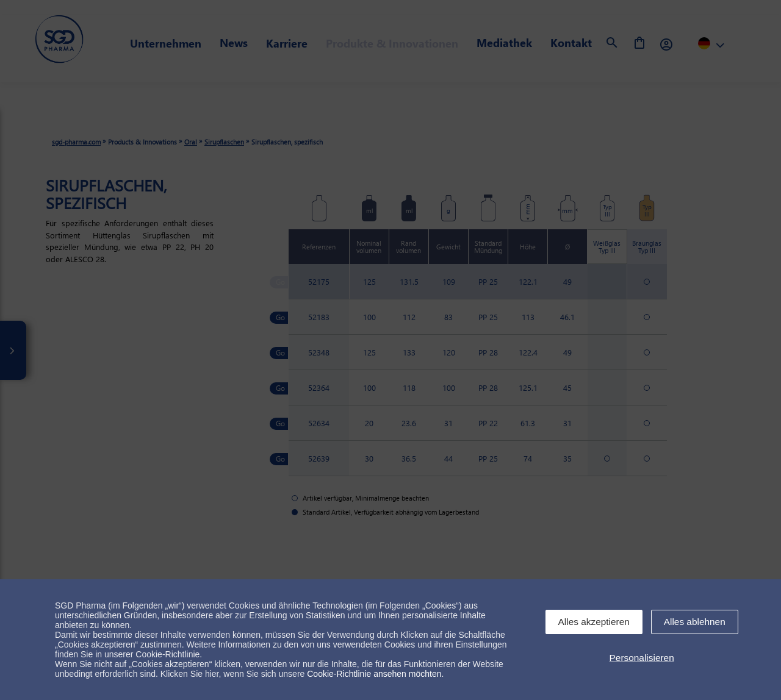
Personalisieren (642, 658)
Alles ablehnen (695, 622)
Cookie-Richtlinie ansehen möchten (374, 674)
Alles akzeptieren (594, 622)
